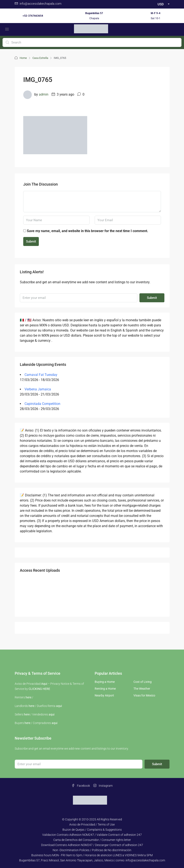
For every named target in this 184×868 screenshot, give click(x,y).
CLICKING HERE (39, 689)
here (28, 697)
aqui (59, 706)
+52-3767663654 (33, 16)
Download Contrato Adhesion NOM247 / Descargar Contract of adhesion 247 (92, 845)
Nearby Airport (104, 695)
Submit (31, 241)
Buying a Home (105, 682)
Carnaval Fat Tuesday (41, 375)
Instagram (103, 786)
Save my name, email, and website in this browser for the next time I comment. (88, 231)
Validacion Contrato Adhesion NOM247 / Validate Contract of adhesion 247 (92, 835)
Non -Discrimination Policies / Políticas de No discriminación (92, 850)
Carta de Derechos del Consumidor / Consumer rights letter (92, 840)
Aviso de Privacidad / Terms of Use (92, 824)
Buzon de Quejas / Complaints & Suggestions (92, 830)
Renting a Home (105, 689)
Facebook (81, 786)
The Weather (142, 689)
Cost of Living (143, 682)
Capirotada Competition (42, 404)
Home (23, 58)
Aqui (44, 684)
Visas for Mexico (144, 695)
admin (44, 94)
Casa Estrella (40, 58)
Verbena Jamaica (38, 389)
